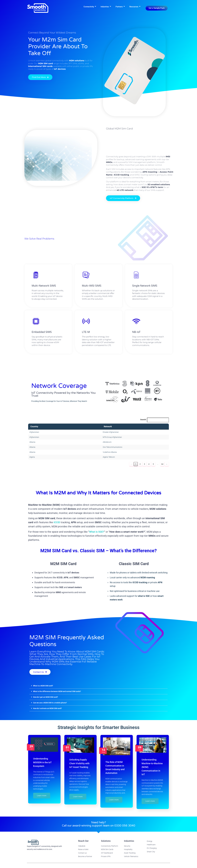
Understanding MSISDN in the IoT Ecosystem (42, 762)
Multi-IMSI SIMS (92, 292)
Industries (106, 7)
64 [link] (162, 464)
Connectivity (90, 7)
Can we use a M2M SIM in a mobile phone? (50, 703)
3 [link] (144, 464)
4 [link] (149, 464)
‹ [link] (131, 464)
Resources (135, 7)
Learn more (42, 796)
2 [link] (140, 464)
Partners (120, 7)
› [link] (167, 464)
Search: (143, 420)
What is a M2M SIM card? (43, 686)
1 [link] (136, 464)
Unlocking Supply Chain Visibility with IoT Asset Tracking (79, 763)
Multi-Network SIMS (44, 292)
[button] (98, 686)
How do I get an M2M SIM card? (45, 697)
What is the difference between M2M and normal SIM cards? (57, 691)
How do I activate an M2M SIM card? (47, 708)
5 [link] (153, 464)
